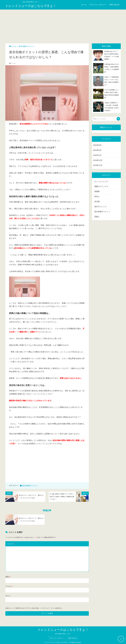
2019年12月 (98, 160)
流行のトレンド (101, 207)
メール (9, 586)
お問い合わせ (114, 5)
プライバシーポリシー (98, 5)
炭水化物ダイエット (27, 46)
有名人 (97, 197)
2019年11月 (98, 165)
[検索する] (118, 119)
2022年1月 (97, 155)
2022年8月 (97, 145)
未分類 (97, 202)
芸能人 (97, 217)
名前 (8, 577)
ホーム (84, 5)
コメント (12, 544)
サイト (8, 596)
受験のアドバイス (101, 186)
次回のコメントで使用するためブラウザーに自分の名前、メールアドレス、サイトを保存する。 (34, 608)
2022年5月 (97, 150)
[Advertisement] (63, 25)
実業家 (97, 191)
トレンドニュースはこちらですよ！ (31, 6)
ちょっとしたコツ (101, 181)
